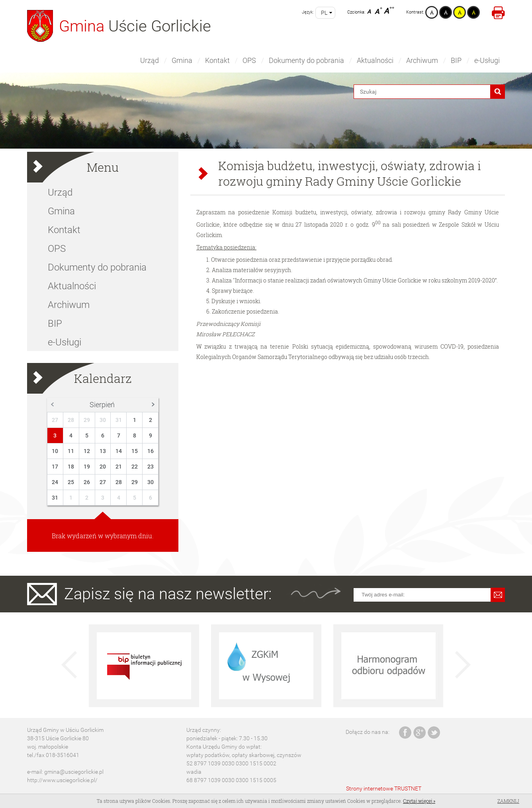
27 (55, 420)
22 (135, 467)
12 (87, 451)
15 (135, 451)
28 (71, 420)
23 (151, 467)
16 (151, 451)
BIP (456, 60)
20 (103, 467)
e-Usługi (487, 60)
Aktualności (375, 60)
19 (87, 467)
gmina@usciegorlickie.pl (74, 772)
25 (71, 482)
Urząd (150, 60)
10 (55, 451)
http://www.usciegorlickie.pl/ (62, 780)
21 (119, 467)
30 (103, 420)
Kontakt (217, 60)
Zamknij (508, 801)
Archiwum (422, 60)
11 (71, 451)
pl (324, 13)
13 (103, 451)
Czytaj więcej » (419, 801)
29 (87, 420)
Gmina (182, 60)
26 (87, 482)
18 (71, 467)
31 (119, 420)
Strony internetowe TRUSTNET (384, 788)
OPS (249, 60)
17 (55, 467)
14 (119, 451)
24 (55, 482)
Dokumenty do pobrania (306, 60)
